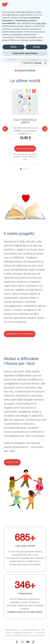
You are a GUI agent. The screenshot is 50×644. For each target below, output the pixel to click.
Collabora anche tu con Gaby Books (25, 612)
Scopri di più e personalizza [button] (25, 53)
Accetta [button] (36, 47)
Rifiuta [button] (14, 47)
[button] (5, 129)
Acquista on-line (25, 149)
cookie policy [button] (41, 23)
